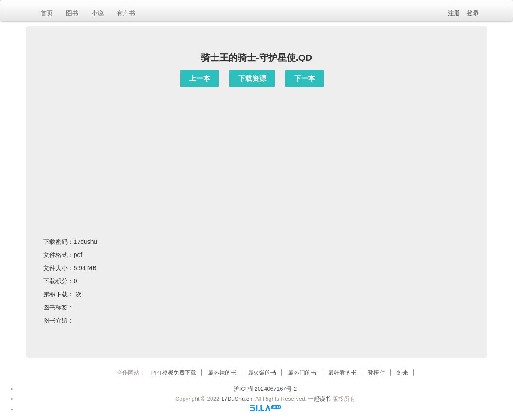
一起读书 (319, 399)
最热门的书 (302, 373)
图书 (72, 13)
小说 (97, 13)
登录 (473, 13)
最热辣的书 (222, 373)
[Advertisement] (257, 151)
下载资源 (252, 78)
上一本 (200, 78)
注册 (454, 13)
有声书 (126, 13)
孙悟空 (376, 373)
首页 (47, 13)
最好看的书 (342, 373)
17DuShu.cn (237, 399)
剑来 (402, 373)
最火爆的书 (262, 373)
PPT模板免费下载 (174, 373)
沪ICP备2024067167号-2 (265, 389)
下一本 (305, 78)
